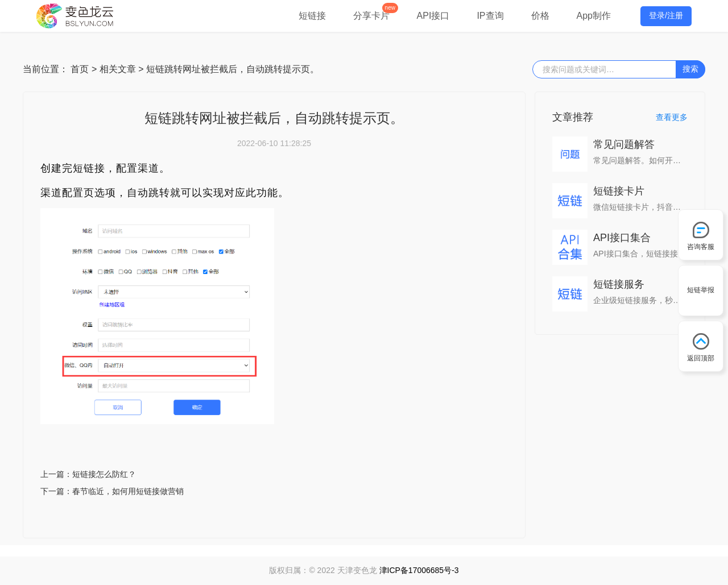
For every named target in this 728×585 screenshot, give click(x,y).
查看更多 (672, 117)
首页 (80, 69)
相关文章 (118, 69)
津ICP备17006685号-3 (419, 570)
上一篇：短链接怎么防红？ (88, 474)
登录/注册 (666, 15)
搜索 (690, 69)
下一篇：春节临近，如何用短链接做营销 (112, 491)
